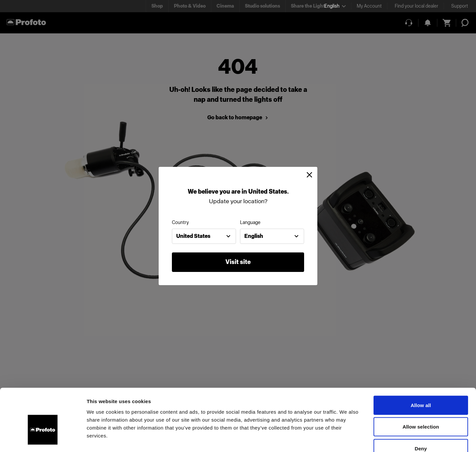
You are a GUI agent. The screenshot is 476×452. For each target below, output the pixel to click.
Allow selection (421, 387)
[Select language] (335, 6)
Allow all (421, 365)
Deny (421, 409)
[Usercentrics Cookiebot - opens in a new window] (43, 439)
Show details (347, 439)
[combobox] (204, 236)
